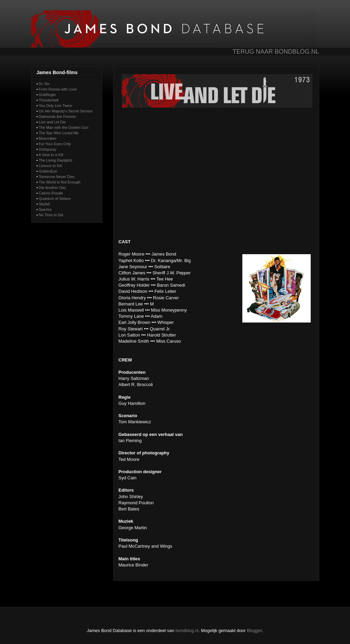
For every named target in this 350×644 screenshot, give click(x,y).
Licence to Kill (50, 166)
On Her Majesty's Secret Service (65, 111)
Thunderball (49, 100)
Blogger (254, 631)
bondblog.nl (187, 631)
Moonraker (48, 138)
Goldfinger (47, 95)
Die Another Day (52, 188)
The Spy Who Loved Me (59, 133)
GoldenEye (48, 171)
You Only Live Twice (55, 106)
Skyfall (44, 204)
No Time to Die (51, 215)
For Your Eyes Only (55, 144)
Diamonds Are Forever (57, 117)
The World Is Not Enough (59, 182)
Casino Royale (51, 193)
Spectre (45, 209)
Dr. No (44, 84)
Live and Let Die (52, 122)
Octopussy (48, 149)
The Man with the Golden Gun (64, 127)
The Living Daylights (55, 160)
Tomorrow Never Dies (57, 177)
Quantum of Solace (55, 198)
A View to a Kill (51, 155)
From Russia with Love (58, 89)
